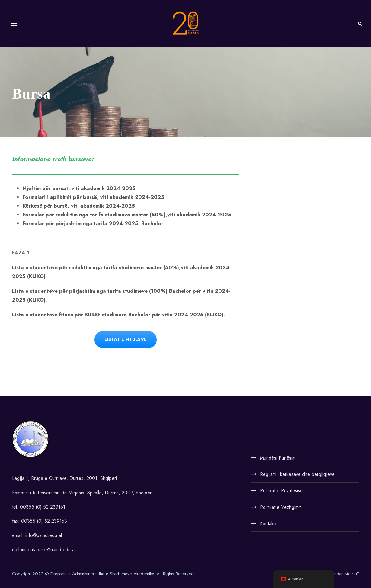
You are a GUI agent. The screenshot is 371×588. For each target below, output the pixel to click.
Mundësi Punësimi (278, 458)
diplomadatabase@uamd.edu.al (44, 549)
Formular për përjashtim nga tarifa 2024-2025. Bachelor (93, 223)
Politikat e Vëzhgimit (280, 507)
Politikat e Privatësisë (281, 491)
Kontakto (269, 523)
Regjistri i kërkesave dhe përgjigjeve (297, 474)
